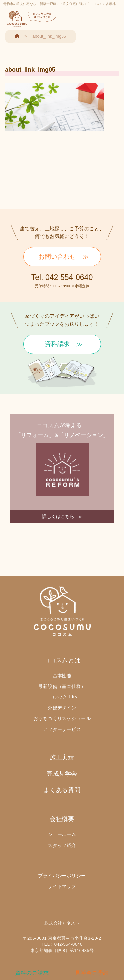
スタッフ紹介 (62, 845)
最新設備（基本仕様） (62, 686)
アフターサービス (62, 729)
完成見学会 (62, 774)
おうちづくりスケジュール (62, 718)
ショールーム (62, 834)
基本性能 (62, 676)
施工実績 (62, 757)
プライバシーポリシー (62, 876)
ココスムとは (62, 660)
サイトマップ (62, 886)
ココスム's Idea (62, 697)
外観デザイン (62, 708)
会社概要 (62, 819)
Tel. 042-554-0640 (62, 277)
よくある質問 (62, 790)
